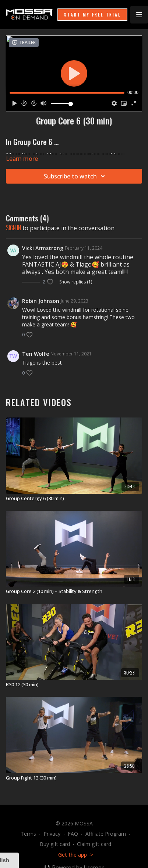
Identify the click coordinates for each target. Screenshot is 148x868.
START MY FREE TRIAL (92, 15)
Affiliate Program (106, 834)
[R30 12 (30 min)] (74, 685)
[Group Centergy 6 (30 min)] (74, 499)
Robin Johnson (41, 301)
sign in (13, 228)
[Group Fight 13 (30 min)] (74, 778)
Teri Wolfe (36, 354)
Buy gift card (55, 844)
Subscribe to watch (75, 176)
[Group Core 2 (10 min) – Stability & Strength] (74, 592)
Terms (28, 834)
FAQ (73, 834)
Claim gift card (94, 844)
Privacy (52, 834)
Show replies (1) (76, 282)
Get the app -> (76, 855)
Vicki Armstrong (43, 248)
